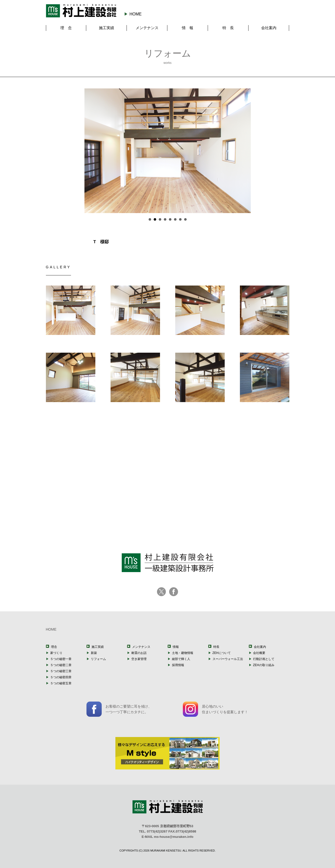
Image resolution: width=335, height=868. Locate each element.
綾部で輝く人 (181, 659)
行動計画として (264, 659)
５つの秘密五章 (61, 683)
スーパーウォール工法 (228, 659)
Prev (80, 151)
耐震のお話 (139, 653)
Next (255, 151)
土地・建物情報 (183, 653)
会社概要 (259, 653)
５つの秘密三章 (61, 671)
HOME (135, 14)
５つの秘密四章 (61, 677)
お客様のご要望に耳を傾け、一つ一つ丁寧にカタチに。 (119, 709)
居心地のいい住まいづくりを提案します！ (215, 709)
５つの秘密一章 (61, 659)
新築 (94, 653)
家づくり (56, 653)
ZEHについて (222, 653)
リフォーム (98, 659)
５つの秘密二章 (61, 665)
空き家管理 (139, 659)
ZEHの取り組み (264, 665)
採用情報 (178, 665)
